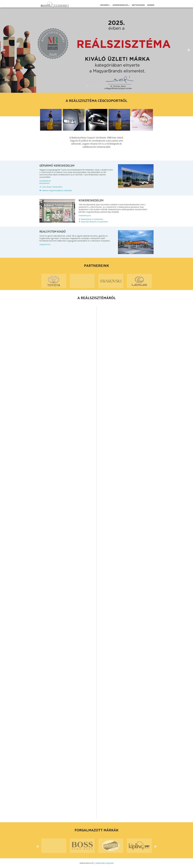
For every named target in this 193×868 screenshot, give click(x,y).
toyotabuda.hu (45, 181)
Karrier (151, 5)
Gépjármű (105, 5)
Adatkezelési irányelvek (105, 863)
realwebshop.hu (85, 216)
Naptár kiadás (138, 5)
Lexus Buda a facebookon (51, 187)
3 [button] (95, 85)
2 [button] (91, 85)
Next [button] (189, 50)
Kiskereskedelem (121, 5)
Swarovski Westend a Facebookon (93, 222)
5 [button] (102, 85)
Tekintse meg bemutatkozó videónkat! (56, 190)
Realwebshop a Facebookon (91, 219)
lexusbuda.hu (45, 183)
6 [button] (106, 85)
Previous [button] (4, 50)
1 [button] (87, 85)
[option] (96, 50)
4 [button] (98, 85)
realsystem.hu (45, 244)
